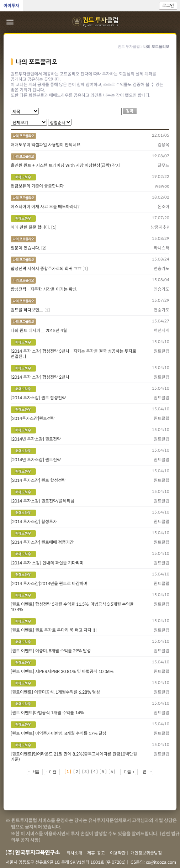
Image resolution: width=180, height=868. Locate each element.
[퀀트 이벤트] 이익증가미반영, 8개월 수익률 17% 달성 (59, 733)
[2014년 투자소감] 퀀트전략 (36, 439)
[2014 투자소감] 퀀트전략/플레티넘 (43, 501)
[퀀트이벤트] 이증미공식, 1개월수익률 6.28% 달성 (55, 692)
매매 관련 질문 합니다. (31, 227)
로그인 (168, 6)
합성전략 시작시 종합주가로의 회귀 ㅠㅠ (47, 269)
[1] (54, 227)
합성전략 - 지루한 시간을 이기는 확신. (44, 289)
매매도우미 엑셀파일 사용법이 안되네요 (46, 145)
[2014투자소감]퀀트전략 (33, 418)
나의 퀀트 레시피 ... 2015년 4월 (39, 330)
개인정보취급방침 (146, 853)
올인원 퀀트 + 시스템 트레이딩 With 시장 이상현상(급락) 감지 (65, 165)
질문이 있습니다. (26, 248)
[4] (95, 772)
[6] (112, 772)
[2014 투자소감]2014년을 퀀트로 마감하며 (49, 583)
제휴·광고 (96, 853)
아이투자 (11, 6)
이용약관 (118, 853)
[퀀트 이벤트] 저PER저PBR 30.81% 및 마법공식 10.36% (62, 671)
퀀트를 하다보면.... (28, 310)
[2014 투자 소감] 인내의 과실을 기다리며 (47, 563)
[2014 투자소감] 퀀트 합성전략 (38, 398)
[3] (86, 772)
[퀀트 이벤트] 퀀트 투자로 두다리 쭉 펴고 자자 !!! (54, 630)
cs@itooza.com (161, 862)
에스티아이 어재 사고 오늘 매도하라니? (45, 207)
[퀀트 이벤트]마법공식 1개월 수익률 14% (47, 713)
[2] (44, 248)
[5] (104, 772)
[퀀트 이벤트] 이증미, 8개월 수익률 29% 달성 (51, 651)
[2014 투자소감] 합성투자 (34, 522)
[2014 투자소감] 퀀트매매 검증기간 (42, 542)
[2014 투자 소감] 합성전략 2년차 (40, 377)
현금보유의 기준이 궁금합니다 (37, 186)
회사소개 (74, 853)
